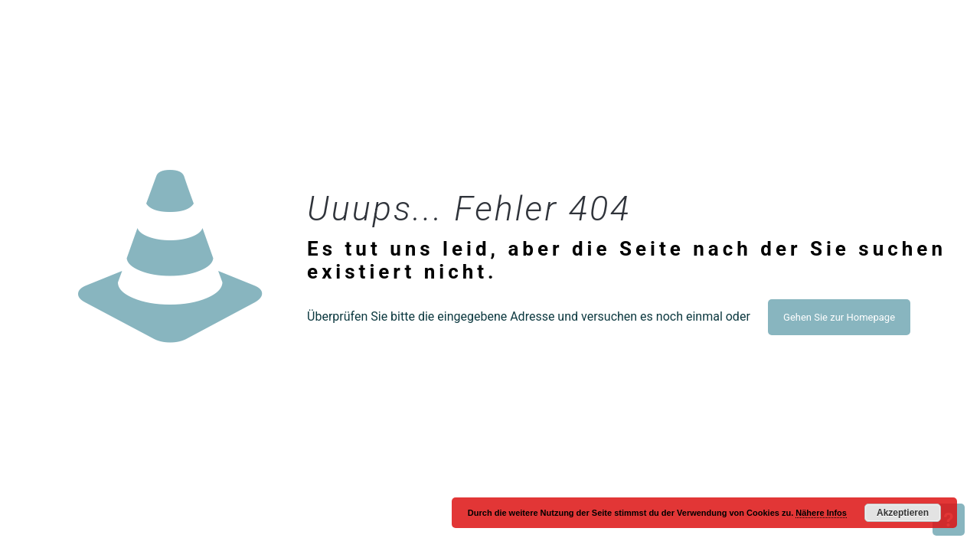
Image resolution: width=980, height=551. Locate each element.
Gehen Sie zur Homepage (839, 317)
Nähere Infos (821, 513)
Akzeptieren (903, 513)
